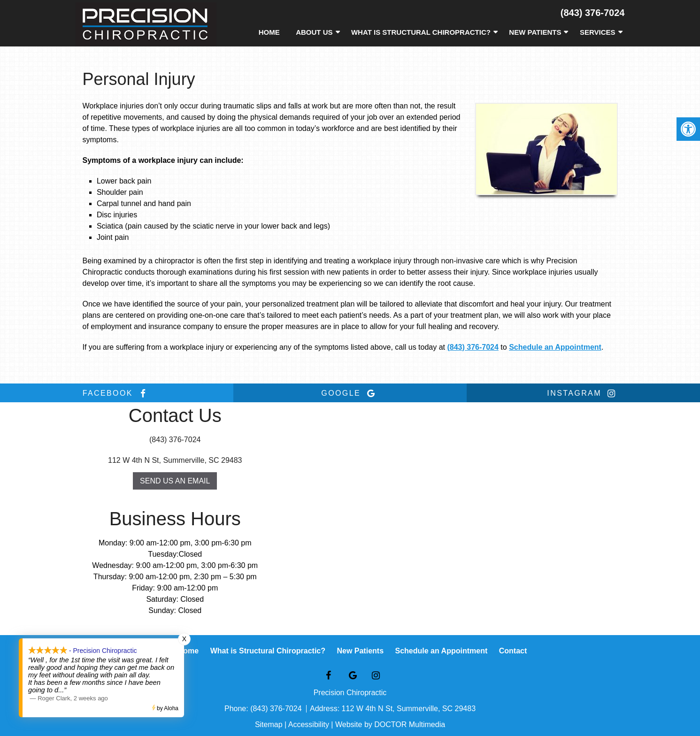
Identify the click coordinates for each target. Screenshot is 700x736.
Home (269, 32)
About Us (314, 32)
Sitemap (269, 724)
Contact (513, 651)
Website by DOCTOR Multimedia (390, 724)
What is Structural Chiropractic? (421, 32)
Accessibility (309, 724)
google (350, 394)
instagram (583, 394)
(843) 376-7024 (593, 13)
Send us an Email (175, 481)
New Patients (535, 32)
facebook (117, 394)
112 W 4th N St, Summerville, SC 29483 (175, 460)
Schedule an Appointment (555, 347)
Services (598, 32)
